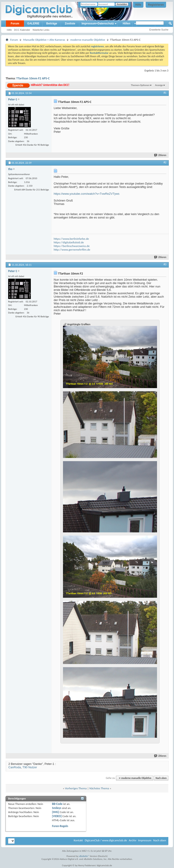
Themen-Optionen (140, 85)
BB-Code (57, 804)
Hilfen (127, 24)
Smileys (57, 808)
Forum (15, 24)
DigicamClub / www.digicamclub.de (106, 840)
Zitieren (160, 155)
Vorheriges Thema (76, 788)
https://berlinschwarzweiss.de (72, 246)
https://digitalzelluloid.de (69, 242)
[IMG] (56, 812)
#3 (165, 264)
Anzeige (159, 85)
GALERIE (33, 24)
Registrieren (156, 5)
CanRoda (15, 767)
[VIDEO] (57, 816)
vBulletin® (84, 856)
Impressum (145, 840)
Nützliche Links (41, 30)
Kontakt (78, 840)
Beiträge (52, 24)
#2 (165, 162)
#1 (165, 93)
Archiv (132, 840)
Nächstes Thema (99, 788)
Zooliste (70, 24)
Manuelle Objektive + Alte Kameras (44, 40)
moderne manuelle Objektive (88, 40)
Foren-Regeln (60, 826)
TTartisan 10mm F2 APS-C (33, 78)
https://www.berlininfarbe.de (71, 239)
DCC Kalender (22, 30)
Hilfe (138, 5)
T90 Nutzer (30, 767)
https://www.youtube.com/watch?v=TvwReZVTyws (87, 194)
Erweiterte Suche (159, 30)
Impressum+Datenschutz (98, 24)
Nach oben (161, 778)
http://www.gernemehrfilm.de (72, 250)
